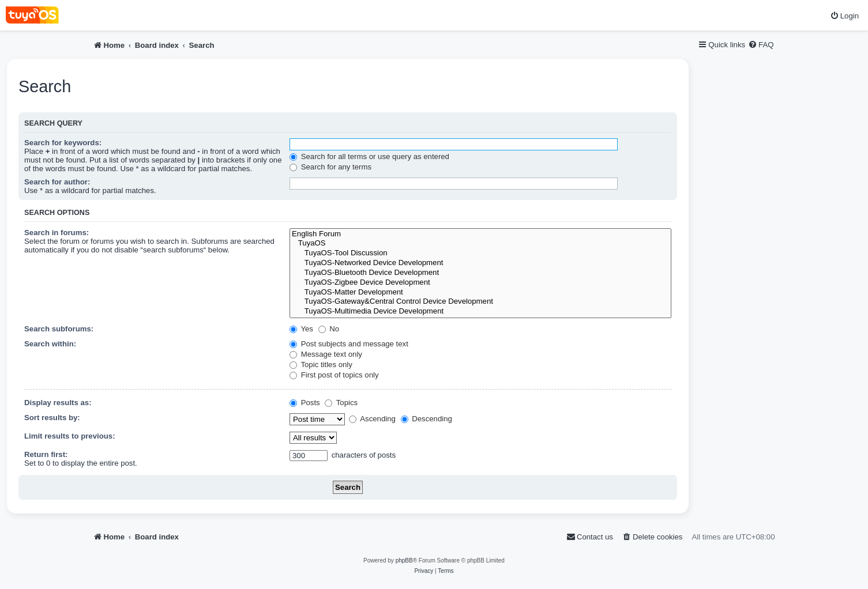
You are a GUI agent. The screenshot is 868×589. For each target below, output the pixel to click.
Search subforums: (59, 329)
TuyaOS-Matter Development (480, 292)
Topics (341, 403)
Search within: (50, 344)
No (329, 329)
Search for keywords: (63, 143)
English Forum (480, 234)
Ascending (372, 419)
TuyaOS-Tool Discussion (480, 253)
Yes (301, 329)
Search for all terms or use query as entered (369, 156)
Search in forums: (57, 233)
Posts (305, 403)
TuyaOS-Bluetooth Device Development (480, 273)
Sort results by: (52, 418)
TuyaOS (480, 243)
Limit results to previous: (70, 436)
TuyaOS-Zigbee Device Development (480, 283)
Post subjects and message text (349, 344)
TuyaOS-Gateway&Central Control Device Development (480, 302)
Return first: (46, 454)
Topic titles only (321, 365)
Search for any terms (330, 167)
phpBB (404, 560)
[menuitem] (844, 16)
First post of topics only (334, 375)
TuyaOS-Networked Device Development (480, 263)
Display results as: (58, 403)
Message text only (326, 354)
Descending (427, 419)
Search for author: (57, 182)
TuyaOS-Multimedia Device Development (480, 312)
